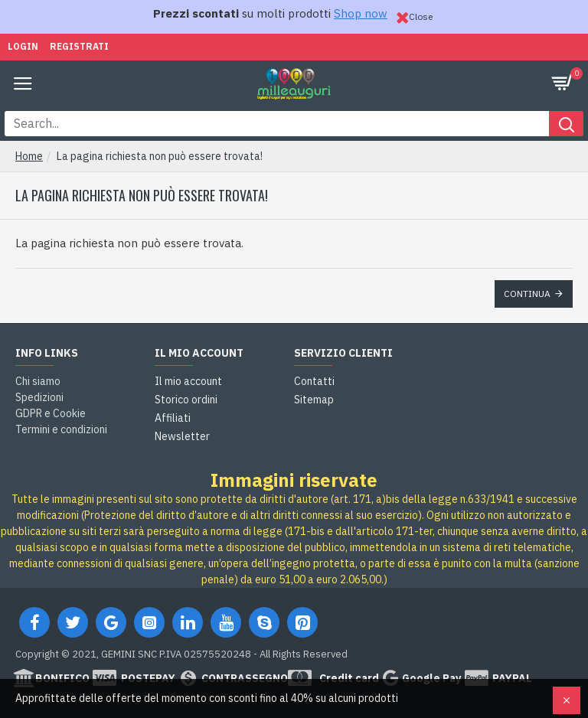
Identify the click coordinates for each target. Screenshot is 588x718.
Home (29, 156)
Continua (527, 294)
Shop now (361, 13)
